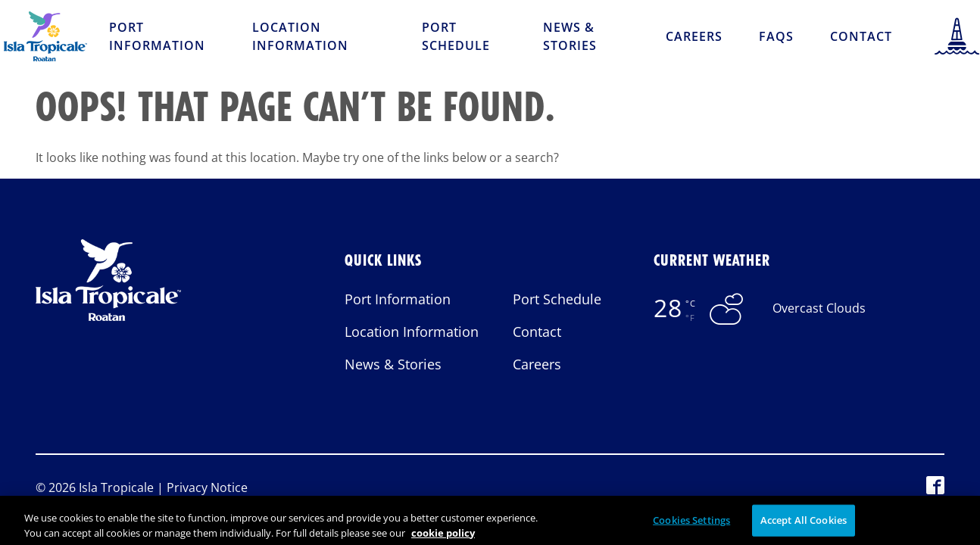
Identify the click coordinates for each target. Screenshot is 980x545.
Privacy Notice (207, 487)
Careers (694, 36)
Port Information (157, 36)
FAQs (776, 36)
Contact (861, 36)
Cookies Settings (691, 526)
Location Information (300, 36)
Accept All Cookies (804, 526)
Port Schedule (456, 36)
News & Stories (570, 36)
